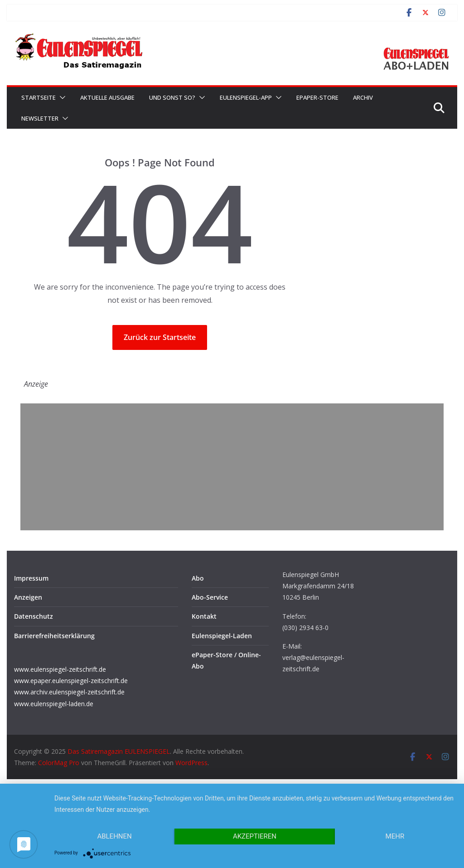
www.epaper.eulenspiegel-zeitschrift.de (71, 681)
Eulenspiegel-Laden (222, 636)
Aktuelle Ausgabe (107, 97)
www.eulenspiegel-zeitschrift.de (60, 669)
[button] (61, 97)
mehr (395, 836)
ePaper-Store (317, 97)
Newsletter (40, 118)
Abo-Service (210, 597)
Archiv (363, 97)
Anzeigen (28, 597)
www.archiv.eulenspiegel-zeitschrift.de (69, 692)
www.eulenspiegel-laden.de (54, 704)
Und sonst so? (172, 97)
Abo (198, 578)
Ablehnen (114, 836)
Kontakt (204, 616)
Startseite (39, 97)
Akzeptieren (255, 836)
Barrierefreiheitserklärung (54, 636)
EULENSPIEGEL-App (246, 97)
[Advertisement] (232, 467)
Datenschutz (34, 616)
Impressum (31, 578)
